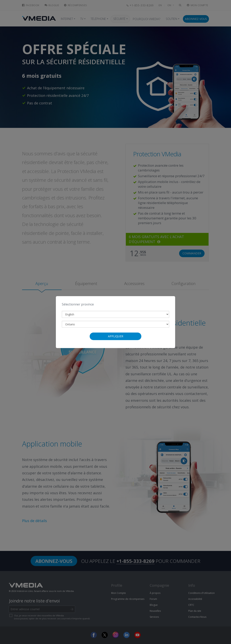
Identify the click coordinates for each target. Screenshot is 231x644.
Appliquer (116, 336)
